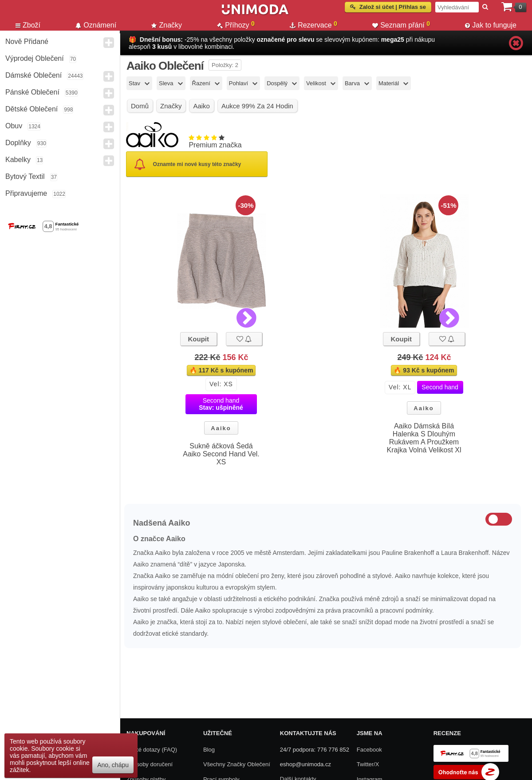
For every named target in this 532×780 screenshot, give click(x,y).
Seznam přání (401, 25)
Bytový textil (25, 176)
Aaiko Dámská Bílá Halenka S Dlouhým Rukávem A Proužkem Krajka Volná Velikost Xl (424, 438)
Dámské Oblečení (33, 75)
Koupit (198, 339)
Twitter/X (368, 764)
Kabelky (18, 160)
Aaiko (221, 428)
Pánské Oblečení (32, 92)
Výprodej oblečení (35, 58)
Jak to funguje (491, 25)
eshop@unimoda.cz (305, 764)
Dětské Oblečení (32, 109)
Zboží (28, 25)
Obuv (14, 126)
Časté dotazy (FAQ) (152, 750)
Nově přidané (27, 42)
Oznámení (96, 25)
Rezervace (313, 25)
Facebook (369, 750)
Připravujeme (26, 193)
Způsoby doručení (150, 764)
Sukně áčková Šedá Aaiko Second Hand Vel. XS (221, 454)
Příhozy (236, 25)
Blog (209, 750)
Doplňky (18, 143)
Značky (167, 25)
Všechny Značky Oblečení (237, 764)
